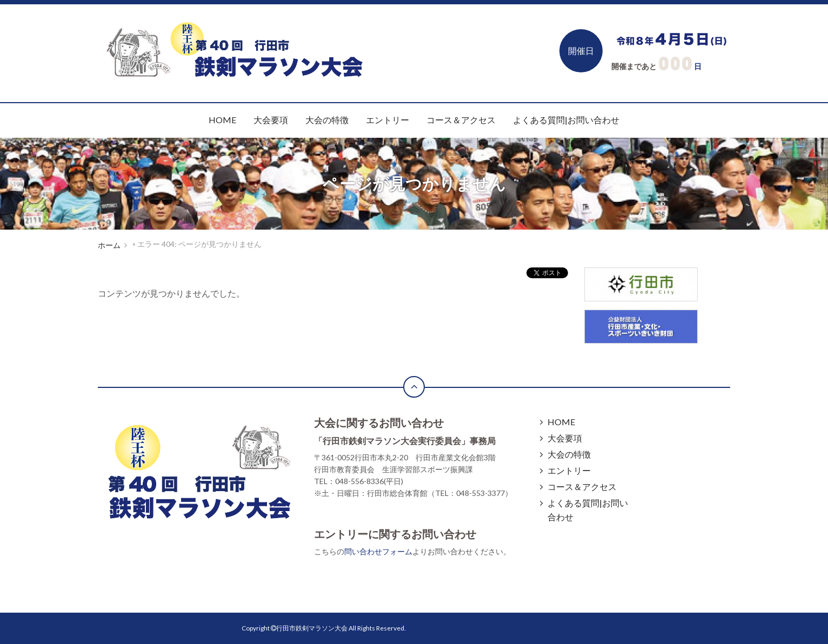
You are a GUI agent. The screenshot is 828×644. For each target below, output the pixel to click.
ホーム (109, 245)
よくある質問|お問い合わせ (566, 120)
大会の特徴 (327, 120)
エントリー (388, 120)
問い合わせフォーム (378, 551)
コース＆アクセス (461, 120)
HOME (222, 120)
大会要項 (271, 120)
